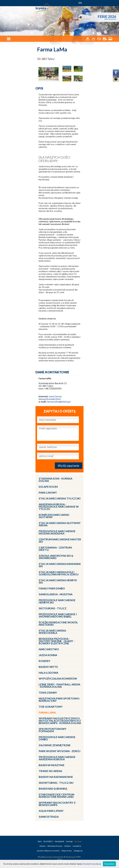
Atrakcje (78, 841)
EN (80, 3)
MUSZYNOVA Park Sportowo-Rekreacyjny (59, 700)
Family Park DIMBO (52, 588)
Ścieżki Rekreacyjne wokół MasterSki (58, 624)
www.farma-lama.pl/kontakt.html (50, 398)
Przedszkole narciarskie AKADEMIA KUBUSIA (57, 758)
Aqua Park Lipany (51, 811)
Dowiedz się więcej (92, 864)
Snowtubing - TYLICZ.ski (56, 783)
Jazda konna (48, 655)
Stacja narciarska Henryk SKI (58, 581)
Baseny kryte (48, 667)
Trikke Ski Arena (50, 771)
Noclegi (69, 841)
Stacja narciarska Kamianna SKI (60, 565)
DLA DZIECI (48, 841)
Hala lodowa (48, 673)
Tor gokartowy (51, 707)
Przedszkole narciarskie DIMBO (57, 738)
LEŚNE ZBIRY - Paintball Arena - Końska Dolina (59, 686)
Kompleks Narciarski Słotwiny (54, 516)
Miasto (43, 846)
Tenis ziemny (48, 693)
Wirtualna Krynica (55, 846)
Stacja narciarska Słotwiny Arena (60, 524)
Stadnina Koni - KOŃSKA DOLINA (56, 480)
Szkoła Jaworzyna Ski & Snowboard (56, 557)
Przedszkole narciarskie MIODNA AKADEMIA (57, 532)
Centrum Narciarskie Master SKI (60, 540)
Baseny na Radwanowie (56, 777)
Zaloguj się (78, 851)
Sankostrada (49, 817)
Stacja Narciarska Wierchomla (52, 632)
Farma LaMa (47, 713)
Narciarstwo (49, 649)
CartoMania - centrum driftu (55, 549)
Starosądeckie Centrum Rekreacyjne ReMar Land (56, 796)
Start (40, 841)
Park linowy (48, 493)
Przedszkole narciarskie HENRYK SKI (57, 601)
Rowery (45, 661)
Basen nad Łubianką (53, 789)
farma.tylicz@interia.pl (59, 402)
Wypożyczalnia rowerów (58, 679)
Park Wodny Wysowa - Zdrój (59, 751)
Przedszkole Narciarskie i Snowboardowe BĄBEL (58, 615)
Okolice (68, 846)
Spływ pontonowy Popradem (53, 730)
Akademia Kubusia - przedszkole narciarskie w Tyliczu (59, 507)
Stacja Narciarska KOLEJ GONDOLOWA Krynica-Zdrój (59, 573)
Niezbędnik (60, 841)
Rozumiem (109, 864)
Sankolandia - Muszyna (56, 594)
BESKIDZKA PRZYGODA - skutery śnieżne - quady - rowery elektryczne (57, 641)
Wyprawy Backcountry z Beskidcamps (57, 804)
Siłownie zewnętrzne (55, 745)
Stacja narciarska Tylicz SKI (60, 498)
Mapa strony (67, 851)
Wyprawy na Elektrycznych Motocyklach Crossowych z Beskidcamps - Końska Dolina (60, 721)
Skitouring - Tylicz (53, 608)
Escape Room (48, 487)
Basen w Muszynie (52, 765)
